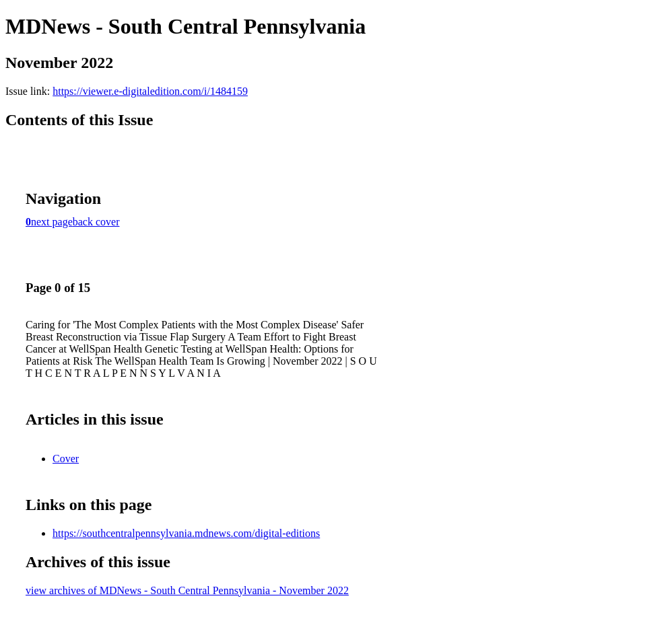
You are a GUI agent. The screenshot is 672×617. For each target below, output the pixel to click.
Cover (66, 459)
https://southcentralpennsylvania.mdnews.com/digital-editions (186, 533)
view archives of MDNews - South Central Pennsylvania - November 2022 (187, 590)
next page (52, 222)
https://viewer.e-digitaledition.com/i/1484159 (150, 91)
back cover (96, 222)
